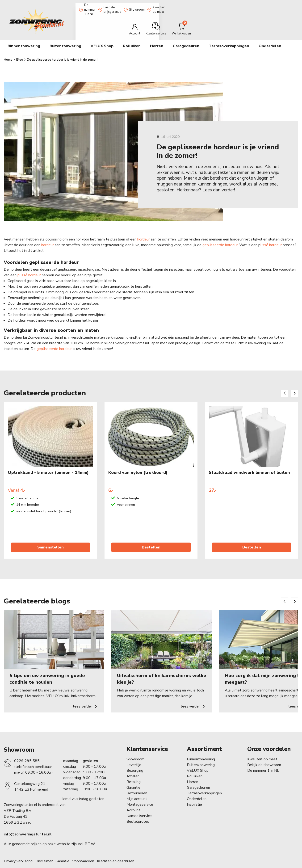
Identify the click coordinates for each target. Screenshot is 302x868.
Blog (20, 50)
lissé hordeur (271, 236)
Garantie (133, 778)
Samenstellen (50, 538)
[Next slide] (295, 384)
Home (8, 50)
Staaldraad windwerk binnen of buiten (249, 463)
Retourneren (137, 784)
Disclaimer (44, 852)
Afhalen (133, 767)
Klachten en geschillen (116, 852)
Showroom (168, 5)
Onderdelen (197, 789)
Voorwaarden (83, 852)
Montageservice (140, 795)
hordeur (144, 230)
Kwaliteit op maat (199, 5)
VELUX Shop (198, 761)
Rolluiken (195, 767)
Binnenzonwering (201, 750)
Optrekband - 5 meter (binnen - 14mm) (48, 463)
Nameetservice (139, 806)
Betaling (134, 772)
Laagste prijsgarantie (133, 5)
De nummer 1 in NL (94, 5)
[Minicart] (283, 20)
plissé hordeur (29, 266)
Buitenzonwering (201, 755)
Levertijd (134, 755)
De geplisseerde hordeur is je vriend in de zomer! (62, 50)
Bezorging (135, 761)
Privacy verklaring (18, 852)
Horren (157, 37)
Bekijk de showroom (264, 755)
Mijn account (137, 789)
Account (133, 801)
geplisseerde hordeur (220, 236)
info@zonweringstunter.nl (28, 825)
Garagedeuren (186, 37)
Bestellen (151, 538)
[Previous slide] (284, 384)
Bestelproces (138, 812)
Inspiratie (194, 795)
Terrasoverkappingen (204, 784)
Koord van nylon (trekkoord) (138, 463)
